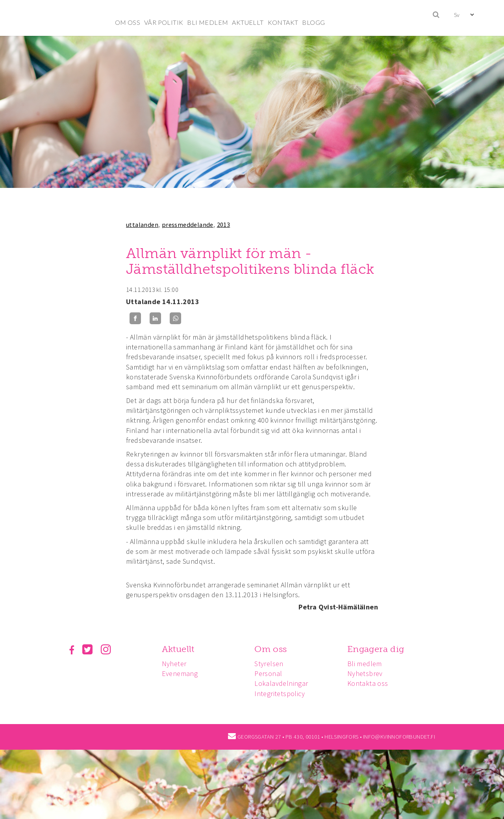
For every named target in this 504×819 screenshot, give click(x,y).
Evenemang (180, 673)
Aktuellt (178, 649)
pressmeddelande (188, 225)
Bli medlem (365, 664)
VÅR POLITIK (164, 22)
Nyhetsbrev (365, 673)
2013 (224, 225)
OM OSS (128, 22)
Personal (268, 673)
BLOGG (313, 22)
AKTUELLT (248, 22)
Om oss (271, 649)
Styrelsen (269, 664)
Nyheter (174, 664)
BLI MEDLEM (208, 22)
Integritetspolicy (280, 694)
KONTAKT (283, 22)
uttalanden (142, 225)
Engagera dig (376, 649)
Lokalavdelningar (281, 683)
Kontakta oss (368, 683)
